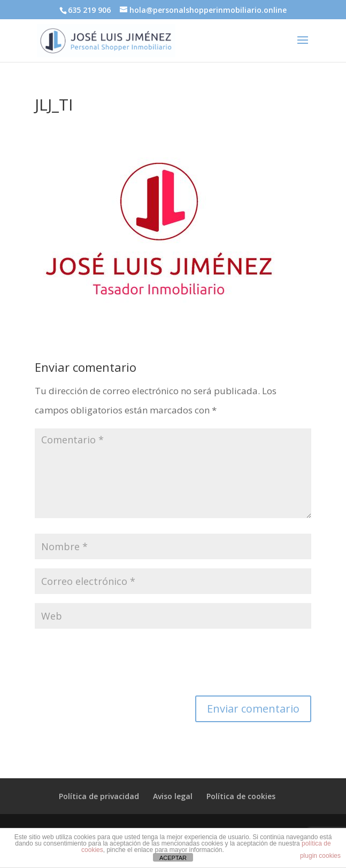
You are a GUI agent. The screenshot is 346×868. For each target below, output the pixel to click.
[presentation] (116, 664)
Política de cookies (241, 796)
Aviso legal (173, 796)
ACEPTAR (173, 858)
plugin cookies (320, 856)
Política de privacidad (99, 796)
